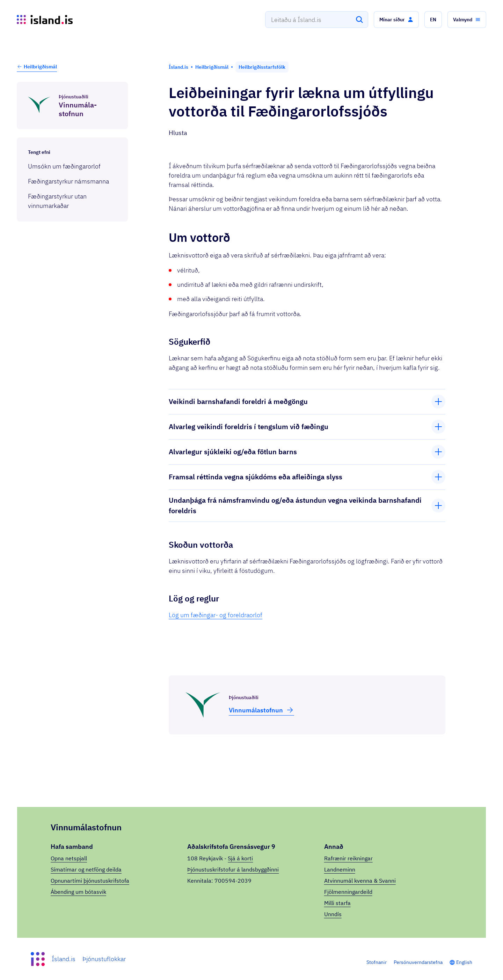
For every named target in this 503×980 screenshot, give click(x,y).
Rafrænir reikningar (348, 858)
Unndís (333, 914)
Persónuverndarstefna (418, 962)
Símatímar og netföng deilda (86, 869)
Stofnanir (377, 962)
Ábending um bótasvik (78, 892)
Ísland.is (64, 959)
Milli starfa (337, 903)
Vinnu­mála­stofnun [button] (261, 710)
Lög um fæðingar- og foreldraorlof (216, 615)
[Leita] (359, 20)
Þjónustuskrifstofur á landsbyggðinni (233, 869)
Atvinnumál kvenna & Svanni (360, 881)
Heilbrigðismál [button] (37, 67)
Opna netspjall (69, 858)
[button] (396, 20)
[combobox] (317, 20)
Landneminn (340, 869)
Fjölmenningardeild (348, 892)
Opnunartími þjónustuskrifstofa (90, 881)
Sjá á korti (240, 858)
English (464, 962)
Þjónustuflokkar (104, 959)
